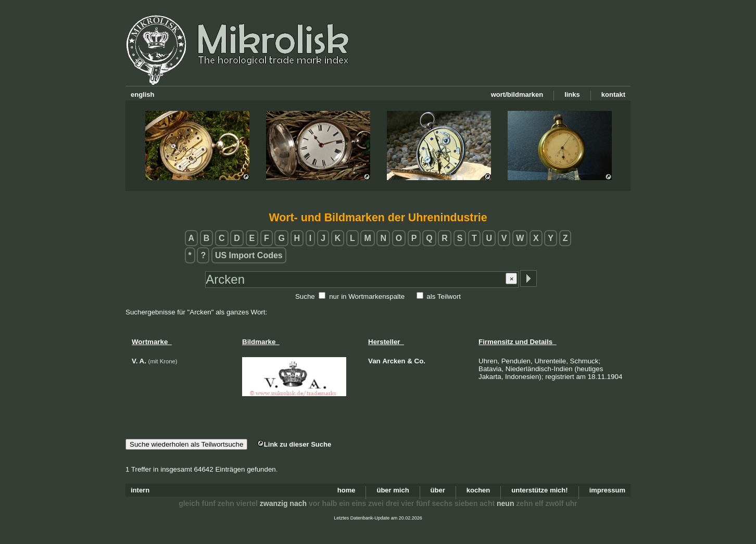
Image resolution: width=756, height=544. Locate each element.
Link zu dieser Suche (294, 444)
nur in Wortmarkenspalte (367, 296)
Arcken (394, 361)
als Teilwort (444, 296)
